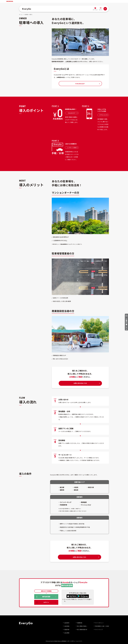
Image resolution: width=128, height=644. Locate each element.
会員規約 (67, 623)
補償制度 (80, 623)
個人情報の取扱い (82, 626)
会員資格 (67, 626)
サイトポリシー (100, 623)
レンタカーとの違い (72, 148)
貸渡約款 (67, 629)
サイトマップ (99, 629)
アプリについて (104, 115)
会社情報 (67, 633)
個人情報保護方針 (82, 629)
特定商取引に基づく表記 (102, 626)
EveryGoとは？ (73, 113)
